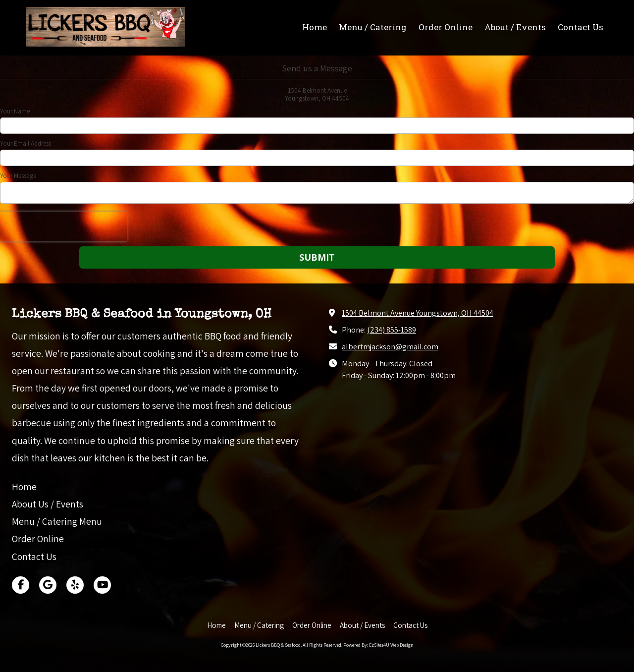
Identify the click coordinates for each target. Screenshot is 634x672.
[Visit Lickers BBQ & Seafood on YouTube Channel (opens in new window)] (102, 585)
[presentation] (63, 226)
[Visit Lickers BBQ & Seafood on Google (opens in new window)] (48, 585)
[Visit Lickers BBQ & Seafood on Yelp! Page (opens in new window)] (75, 585)
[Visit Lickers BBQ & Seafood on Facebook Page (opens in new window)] (21, 585)
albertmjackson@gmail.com (390, 346)
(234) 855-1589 (392, 330)
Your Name (15, 112)
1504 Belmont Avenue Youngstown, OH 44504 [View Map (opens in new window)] (418, 313)
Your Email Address (26, 144)
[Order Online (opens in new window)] (446, 28)
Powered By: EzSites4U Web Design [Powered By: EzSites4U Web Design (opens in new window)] (378, 645)
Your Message (18, 176)
